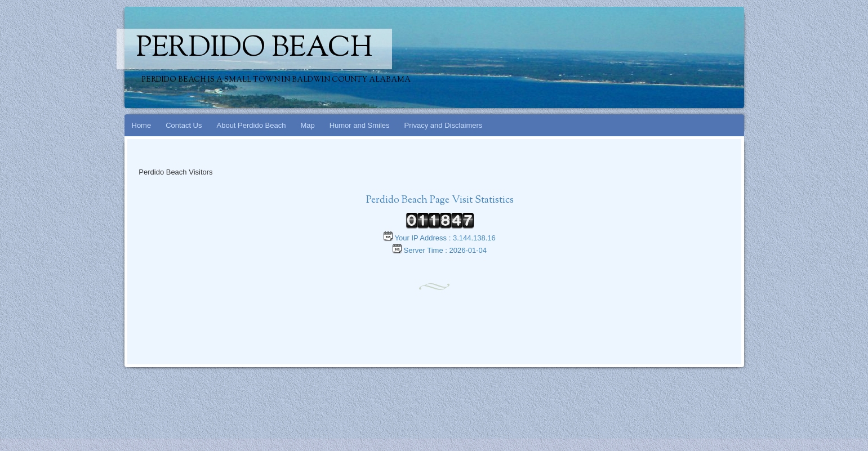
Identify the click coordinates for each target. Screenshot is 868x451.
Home (142, 125)
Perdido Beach (254, 49)
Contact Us (184, 125)
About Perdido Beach (252, 125)
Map (307, 125)
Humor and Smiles (360, 125)
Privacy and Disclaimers (444, 125)
